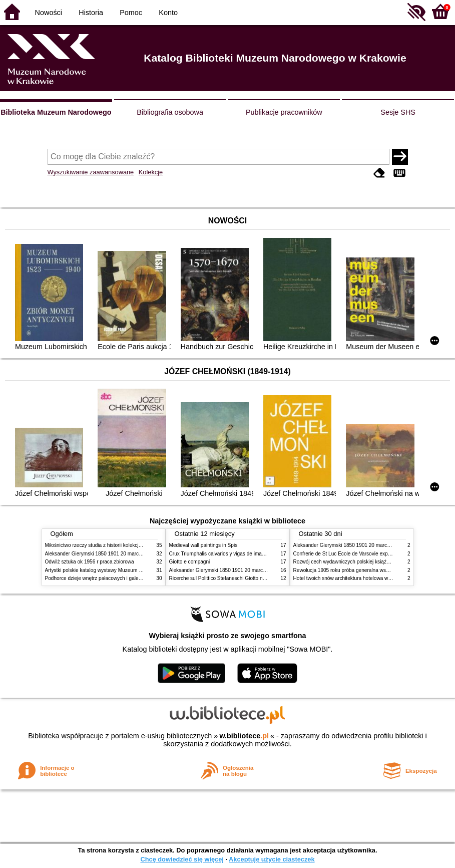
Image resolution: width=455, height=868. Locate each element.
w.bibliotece (244, 736)
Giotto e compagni (190, 562)
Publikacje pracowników (284, 112)
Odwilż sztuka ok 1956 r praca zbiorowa (90, 562)
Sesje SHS (398, 112)
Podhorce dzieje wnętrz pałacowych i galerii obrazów (104, 578)
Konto (168, 13)
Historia (91, 13)
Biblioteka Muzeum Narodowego (56, 112)
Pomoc (131, 13)
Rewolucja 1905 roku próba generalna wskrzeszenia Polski (359, 570)
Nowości (49, 13)
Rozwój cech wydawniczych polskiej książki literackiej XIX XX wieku (369, 562)
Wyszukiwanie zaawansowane (91, 172)
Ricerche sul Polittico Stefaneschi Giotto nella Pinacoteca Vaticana (244, 578)
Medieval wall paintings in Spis (203, 545)
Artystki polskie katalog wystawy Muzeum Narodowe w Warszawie (119, 570)
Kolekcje (151, 172)
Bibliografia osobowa (170, 112)
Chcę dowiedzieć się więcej (182, 859)
